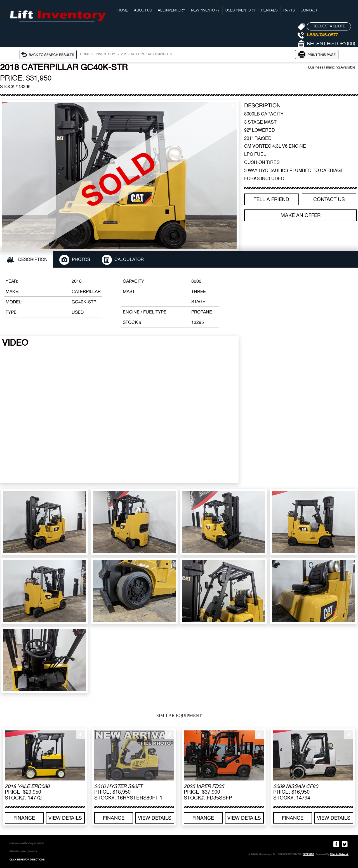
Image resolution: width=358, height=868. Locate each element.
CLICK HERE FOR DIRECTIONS (27, 860)
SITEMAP (309, 854)
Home (123, 10)
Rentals (269, 10)
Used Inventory (240, 10)
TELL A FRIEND (271, 199)
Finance (24, 818)
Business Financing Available (332, 67)
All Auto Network (339, 854)
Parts (289, 10)
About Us (143, 10)
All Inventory (171, 10)
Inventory (105, 55)
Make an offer (301, 215)
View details (65, 818)
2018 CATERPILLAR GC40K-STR (147, 55)
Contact (309, 10)
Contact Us (329, 199)
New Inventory (205, 10)
